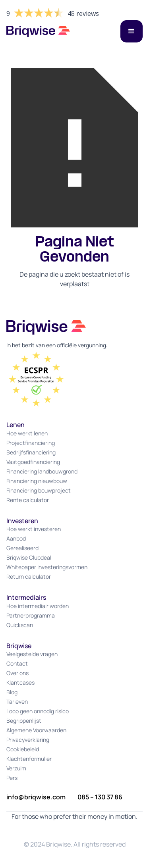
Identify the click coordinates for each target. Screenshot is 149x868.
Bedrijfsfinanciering (31, 452)
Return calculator (29, 576)
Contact (17, 663)
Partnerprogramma (31, 615)
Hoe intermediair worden (38, 606)
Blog (12, 692)
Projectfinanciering (31, 443)
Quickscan (20, 625)
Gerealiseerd (22, 548)
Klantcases (20, 682)
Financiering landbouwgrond (42, 471)
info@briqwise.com (36, 797)
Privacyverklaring (28, 740)
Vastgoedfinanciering (33, 462)
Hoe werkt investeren (34, 529)
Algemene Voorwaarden (36, 730)
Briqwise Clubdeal (29, 557)
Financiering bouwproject (39, 490)
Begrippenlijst (24, 721)
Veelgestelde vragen (32, 654)
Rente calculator (28, 500)
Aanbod (16, 538)
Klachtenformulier (29, 759)
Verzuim (16, 768)
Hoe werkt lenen (27, 433)
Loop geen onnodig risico (38, 711)
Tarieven (17, 702)
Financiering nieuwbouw (37, 481)
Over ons (17, 673)
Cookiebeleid (23, 749)
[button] (132, 31)
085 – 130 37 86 (100, 797)
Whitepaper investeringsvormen (47, 567)
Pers (12, 778)
